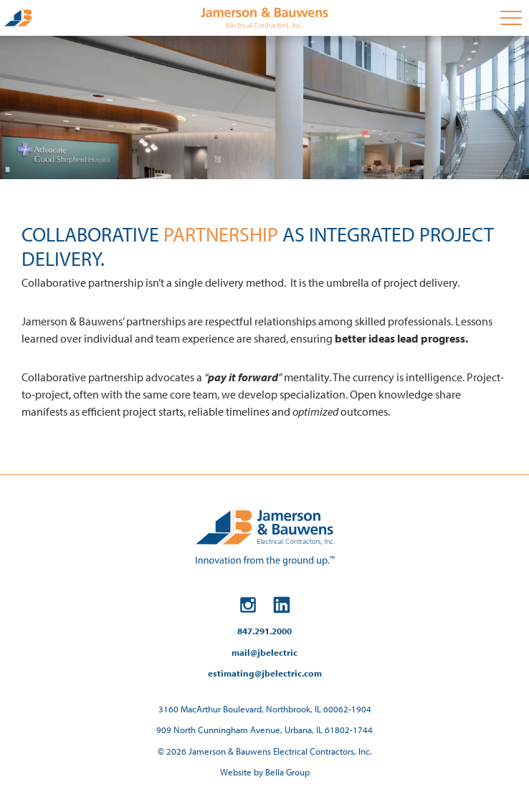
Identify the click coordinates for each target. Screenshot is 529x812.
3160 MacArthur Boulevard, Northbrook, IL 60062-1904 (265, 709)
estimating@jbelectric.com (265, 673)
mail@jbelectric (264, 652)
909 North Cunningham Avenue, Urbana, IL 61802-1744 (264, 730)
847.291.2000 (264, 631)
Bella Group (287, 772)
